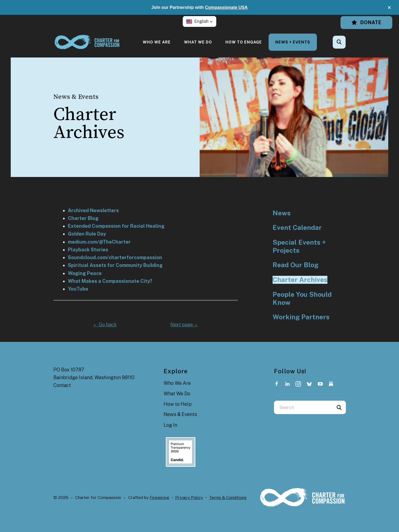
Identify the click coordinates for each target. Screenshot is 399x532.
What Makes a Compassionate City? (110, 281)
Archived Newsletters (93, 210)
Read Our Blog (296, 265)
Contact (62, 385)
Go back (105, 325)
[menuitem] (157, 42)
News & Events (180, 414)
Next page (184, 325)
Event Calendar (297, 228)
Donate (366, 22)
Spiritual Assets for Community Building (115, 265)
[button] (389, 8)
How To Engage (244, 42)
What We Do (198, 42)
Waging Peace (85, 273)
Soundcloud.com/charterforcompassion (115, 257)
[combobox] (303, 407)
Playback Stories (88, 250)
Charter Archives (300, 280)
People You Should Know (302, 298)
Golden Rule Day (87, 234)
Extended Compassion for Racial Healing (116, 226)
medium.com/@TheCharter (99, 242)
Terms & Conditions (228, 497)
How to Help (178, 404)
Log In (170, 425)
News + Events (293, 42)
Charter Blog (83, 218)
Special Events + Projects (299, 246)
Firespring (160, 497)
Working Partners (301, 317)
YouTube (78, 289)
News (282, 213)
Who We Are (157, 42)
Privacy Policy (189, 497)
